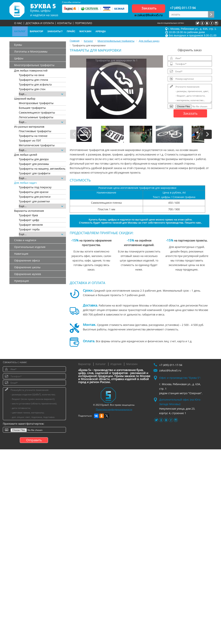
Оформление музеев (28, 274)
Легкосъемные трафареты (36, 117)
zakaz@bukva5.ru (149, 15)
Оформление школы (27, 267)
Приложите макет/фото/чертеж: (24, 424)
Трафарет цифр (29, 220)
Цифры (19, 58)
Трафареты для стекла (33, 80)
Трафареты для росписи (35, 197)
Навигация (21, 254)
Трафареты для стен (32, 89)
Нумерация (21, 281)
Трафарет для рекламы (34, 164)
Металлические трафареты (37, 145)
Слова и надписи (25, 240)
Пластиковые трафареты (35, 131)
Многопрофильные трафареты (34, 65)
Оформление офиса (27, 260)
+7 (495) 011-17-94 (183, 8)
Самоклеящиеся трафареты (37, 112)
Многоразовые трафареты (36, 103)
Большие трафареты (32, 108)
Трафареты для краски (34, 192)
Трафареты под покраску (35, 187)
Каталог (101, 364)
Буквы (18, 45)
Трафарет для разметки (34, 201)
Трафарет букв (28, 215)
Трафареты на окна (32, 75)
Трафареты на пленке (33, 136)
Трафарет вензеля (31, 225)
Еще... (41, 94)
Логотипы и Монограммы (31, 51)
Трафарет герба (29, 229)
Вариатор (84, 364)
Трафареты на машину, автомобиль (42, 169)
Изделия (116, 364)
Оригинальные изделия (30, 247)
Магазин (132, 364)
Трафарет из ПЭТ (30, 141)
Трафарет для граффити (35, 173)
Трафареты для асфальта (35, 84)
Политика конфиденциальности (114, 409)
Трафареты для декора (34, 159)
